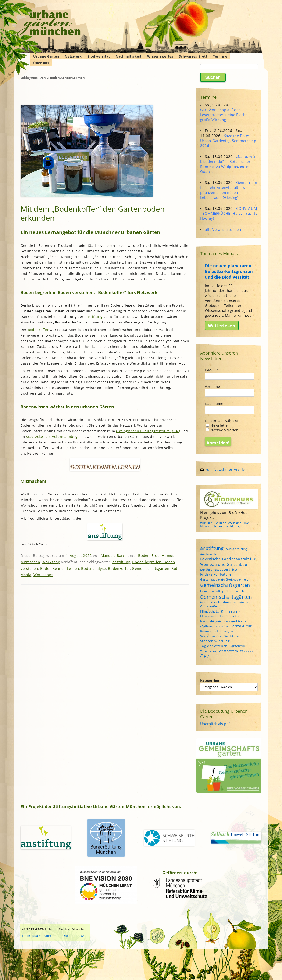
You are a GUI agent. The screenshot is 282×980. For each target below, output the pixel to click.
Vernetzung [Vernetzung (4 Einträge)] (209, 651)
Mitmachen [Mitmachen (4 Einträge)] (208, 616)
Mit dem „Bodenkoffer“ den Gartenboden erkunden (93, 213)
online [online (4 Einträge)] (224, 626)
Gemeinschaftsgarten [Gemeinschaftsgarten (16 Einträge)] (225, 585)
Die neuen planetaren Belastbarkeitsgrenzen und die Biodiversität (229, 271)
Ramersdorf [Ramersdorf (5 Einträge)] (209, 631)
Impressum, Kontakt (39, 936)
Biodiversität (99, 56)
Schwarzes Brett (193, 56)
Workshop (51, 562)
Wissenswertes (160, 56)
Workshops (43, 575)
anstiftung (94, 317)
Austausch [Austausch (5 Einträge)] (208, 554)
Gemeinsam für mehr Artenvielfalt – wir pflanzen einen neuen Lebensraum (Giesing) (229, 190)
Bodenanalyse (93, 568)
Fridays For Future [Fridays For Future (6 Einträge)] (216, 574)
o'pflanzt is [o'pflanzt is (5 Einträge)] (209, 626)
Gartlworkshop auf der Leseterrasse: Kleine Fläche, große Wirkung (225, 115)
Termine (220, 56)
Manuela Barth (114, 555)
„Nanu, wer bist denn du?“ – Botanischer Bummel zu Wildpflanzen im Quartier (228, 164)
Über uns (41, 63)
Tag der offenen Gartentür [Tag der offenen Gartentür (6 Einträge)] (223, 646)
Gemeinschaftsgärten (151, 568)
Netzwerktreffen (222, 430)
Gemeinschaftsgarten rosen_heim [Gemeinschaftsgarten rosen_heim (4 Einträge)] (225, 591)
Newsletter (218, 425)
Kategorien (210, 681)
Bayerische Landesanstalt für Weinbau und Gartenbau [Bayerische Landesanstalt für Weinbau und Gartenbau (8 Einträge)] (228, 562)
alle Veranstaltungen (223, 229)
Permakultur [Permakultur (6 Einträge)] (241, 626)
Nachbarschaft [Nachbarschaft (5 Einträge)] (230, 616)
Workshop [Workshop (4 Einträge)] (247, 651)
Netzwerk (73, 56)
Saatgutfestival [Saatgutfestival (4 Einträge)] (211, 636)
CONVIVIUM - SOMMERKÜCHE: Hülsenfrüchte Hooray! (229, 213)
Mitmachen (30, 562)
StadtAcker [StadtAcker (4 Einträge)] (232, 636)
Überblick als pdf (215, 724)
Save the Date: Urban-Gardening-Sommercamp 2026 (228, 141)
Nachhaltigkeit (129, 56)
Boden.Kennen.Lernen (60, 568)
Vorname (212, 387)
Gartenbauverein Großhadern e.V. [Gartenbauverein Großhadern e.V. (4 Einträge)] (225, 579)
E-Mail (212, 370)
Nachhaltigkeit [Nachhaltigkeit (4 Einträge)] (211, 621)
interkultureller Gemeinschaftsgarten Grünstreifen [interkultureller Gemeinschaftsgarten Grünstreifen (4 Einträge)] (227, 604)
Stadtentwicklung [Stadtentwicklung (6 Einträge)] (215, 641)
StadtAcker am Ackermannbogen (54, 437)
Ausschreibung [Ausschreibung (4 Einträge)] (237, 549)
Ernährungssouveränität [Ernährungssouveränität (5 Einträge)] (219, 570)
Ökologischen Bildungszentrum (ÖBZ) (148, 431)
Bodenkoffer (38, 330)
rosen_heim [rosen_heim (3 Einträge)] (228, 631)
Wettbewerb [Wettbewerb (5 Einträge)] (228, 651)
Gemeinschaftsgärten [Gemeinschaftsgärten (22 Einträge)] (226, 597)
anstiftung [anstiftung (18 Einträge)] (212, 548)
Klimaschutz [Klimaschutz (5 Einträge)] (210, 611)
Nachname (214, 404)
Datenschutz (73, 936)
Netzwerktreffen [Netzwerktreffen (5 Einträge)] (236, 621)
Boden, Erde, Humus (156, 555)
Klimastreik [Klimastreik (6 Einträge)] (231, 611)
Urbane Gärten (46, 56)
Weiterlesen (222, 325)
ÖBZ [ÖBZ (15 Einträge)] (205, 657)
